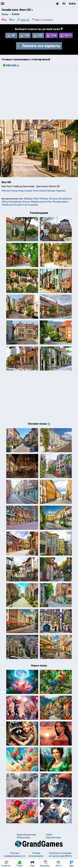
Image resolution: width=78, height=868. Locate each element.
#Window (44, 199)
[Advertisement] (39, 95)
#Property (53, 199)
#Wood (5, 202)
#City (25, 205)
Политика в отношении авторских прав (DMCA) (60, 855)
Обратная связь (54, 838)
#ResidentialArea (60, 202)
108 (25, 35)
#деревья (61, 191)
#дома (29, 191)
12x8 (52, 35)
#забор (43, 191)
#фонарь (51, 191)
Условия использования (36, 855)
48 (11, 35)
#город (14, 191)
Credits (49, 835)
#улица (21, 191)
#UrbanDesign (15, 202)
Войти (72, 4)
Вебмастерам (23, 838)
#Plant (36, 199)
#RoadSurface (65, 199)
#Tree (49, 202)
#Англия (6, 191)
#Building (28, 199)
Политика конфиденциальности (15, 855)
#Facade (18, 205)
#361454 (10, 65)
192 (38, 35)
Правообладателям (26, 835)
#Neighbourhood (38, 202)
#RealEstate (7, 205)
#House (26, 202)
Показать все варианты (39, 46)
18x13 (66, 35)
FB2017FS (25, 20)
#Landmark (33, 205)
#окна (36, 191)
